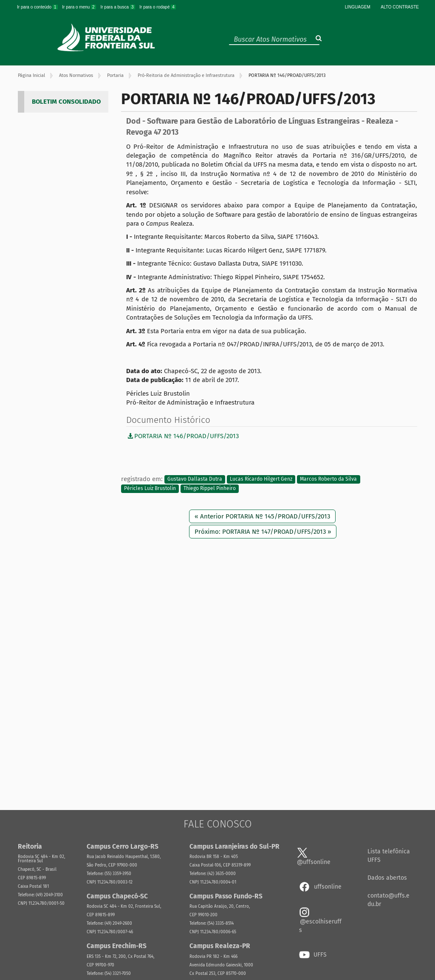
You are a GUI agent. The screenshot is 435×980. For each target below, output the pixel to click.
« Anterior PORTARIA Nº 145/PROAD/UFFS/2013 (262, 516)
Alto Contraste (400, 7)
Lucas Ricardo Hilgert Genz (261, 479)
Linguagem (358, 7)
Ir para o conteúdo (38, 7)
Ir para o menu (79, 7)
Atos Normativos (76, 75)
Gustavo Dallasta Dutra (195, 479)
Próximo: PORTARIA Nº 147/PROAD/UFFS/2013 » (263, 532)
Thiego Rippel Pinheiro (210, 488)
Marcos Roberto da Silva (328, 479)
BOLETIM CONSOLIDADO (66, 102)
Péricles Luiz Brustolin (150, 488)
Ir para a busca (118, 7)
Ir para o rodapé (158, 7)
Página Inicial (31, 75)
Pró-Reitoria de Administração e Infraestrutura (186, 75)
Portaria (115, 75)
